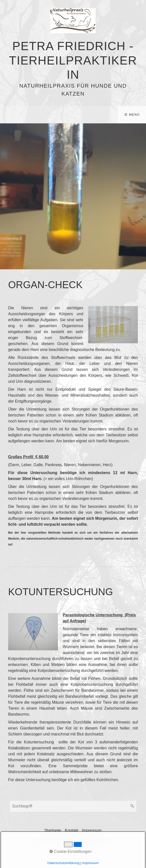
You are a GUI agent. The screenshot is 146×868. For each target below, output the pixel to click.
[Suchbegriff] (73, 806)
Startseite (53, 830)
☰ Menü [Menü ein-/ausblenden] (132, 115)
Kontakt (72, 830)
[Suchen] (132, 806)
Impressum (92, 830)
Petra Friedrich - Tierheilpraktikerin (73, 60)
